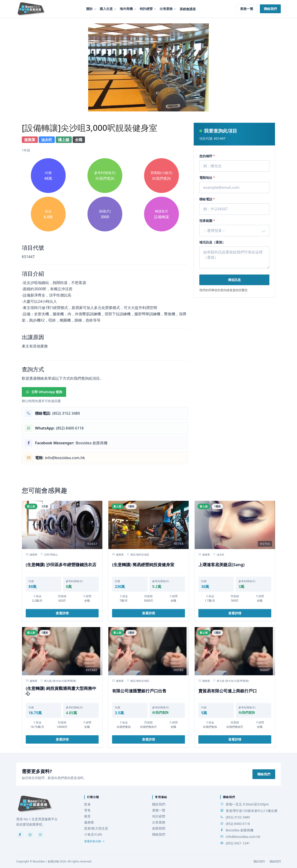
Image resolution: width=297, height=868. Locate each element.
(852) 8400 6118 (238, 824)
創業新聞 (159, 828)
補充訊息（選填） (212, 242)
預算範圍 (207, 221)
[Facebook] (20, 835)
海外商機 (126, 9)
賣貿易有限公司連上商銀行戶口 (228, 691)
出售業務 (166, 9)
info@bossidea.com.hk (243, 837)
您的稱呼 (207, 156)
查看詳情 (62, 613)
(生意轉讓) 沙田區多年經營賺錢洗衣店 (61, 565)
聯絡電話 (207, 199)
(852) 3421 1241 (238, 843)
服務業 (89, 822)
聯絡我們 (270, 9)
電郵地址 (207, 178)
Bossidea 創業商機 (240, 830)
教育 (87, 816)
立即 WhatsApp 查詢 (44, 392)
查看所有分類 (94, 841)
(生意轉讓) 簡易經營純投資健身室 (143, 565)
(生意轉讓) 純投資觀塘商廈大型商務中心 (61, 691)
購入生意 (106, 9)
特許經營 (146, 9)
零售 (87, 810)
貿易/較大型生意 (96, 828)
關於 (90, 9)
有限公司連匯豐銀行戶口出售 (139, 691)
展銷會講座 (188, 9)
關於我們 (159, 804)
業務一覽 (247, 9)
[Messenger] (40, 835)
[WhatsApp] (30, 835)
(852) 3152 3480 (238, 817)
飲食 (87, 804)
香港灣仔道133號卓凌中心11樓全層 (252, 811)
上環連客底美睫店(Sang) (221, 565)
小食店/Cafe (93, 834)
